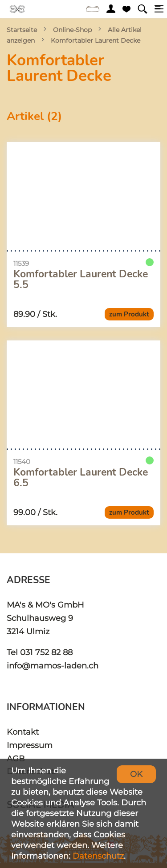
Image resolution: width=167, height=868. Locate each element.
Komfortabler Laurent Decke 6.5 (81, 478)
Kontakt (23, 732)
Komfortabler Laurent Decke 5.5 (81, 280)
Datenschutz (98, 856)
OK (136, 774)
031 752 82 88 (46, 652)
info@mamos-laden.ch (53, 666)
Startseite (22, 30)
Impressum (30, 745)
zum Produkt (129, 314)
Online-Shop (72, 30)
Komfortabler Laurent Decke (96, 40)
